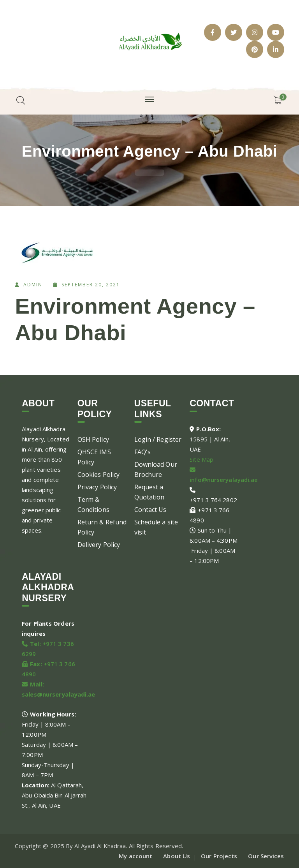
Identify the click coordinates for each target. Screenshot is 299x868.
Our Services (266, 856)
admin (33, 285)
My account (135, 856)
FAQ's (143, 452)
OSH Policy (93, 439)
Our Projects (219, 856)
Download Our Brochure (156, 469)
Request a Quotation (149, 492)
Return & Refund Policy (102, 527)
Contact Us (150, 510)
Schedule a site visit (156, 527)
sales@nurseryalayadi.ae (58, 694)
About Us (177, 856)
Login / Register (158, 439)
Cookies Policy (98, 475)
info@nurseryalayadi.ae (224, 480)
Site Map (201, 459)
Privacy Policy (97, 487)
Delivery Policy (99, 545)
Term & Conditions (93, 505)
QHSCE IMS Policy (94, 457)
